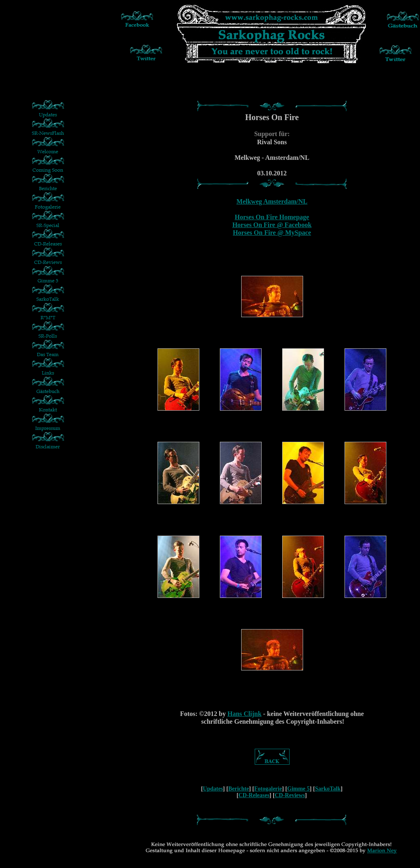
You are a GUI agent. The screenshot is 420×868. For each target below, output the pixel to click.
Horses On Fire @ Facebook (272, 225)
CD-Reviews (290, 795)
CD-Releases (254, 795)
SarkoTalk (328, 789)
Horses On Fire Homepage (272, 217)
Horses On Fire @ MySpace (272, 233)
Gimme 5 (298, 789)
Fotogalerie (268, 789)
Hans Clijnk (244, 714)
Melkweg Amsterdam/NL (272, 201)
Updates (213, 789)
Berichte (239, 789)
